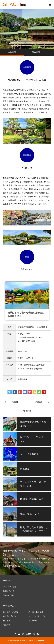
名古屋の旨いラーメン (12, 616)
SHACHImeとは (10, 587)
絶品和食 (7, 625)
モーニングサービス (37, 616)
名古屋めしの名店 (10, 612)
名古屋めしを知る (36, 612)
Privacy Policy (9, 595)
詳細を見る (23, 379)
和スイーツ (8, 621)
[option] (27, 559)
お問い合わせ (8, 591)
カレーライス (34, 621)
